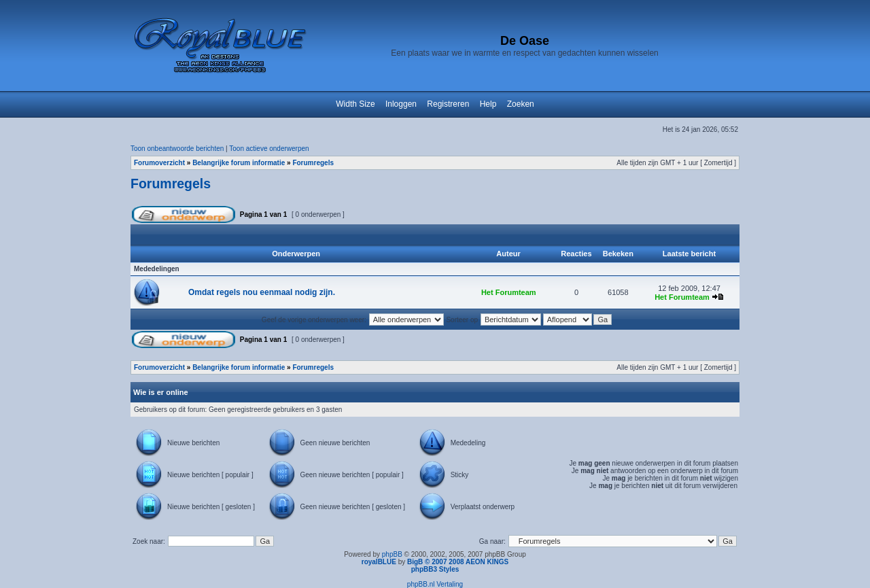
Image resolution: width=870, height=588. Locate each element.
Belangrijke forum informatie (239, 163)
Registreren (448, 104)
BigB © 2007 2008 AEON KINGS (458, 562)
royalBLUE (379, 562)
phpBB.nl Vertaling (435, 584)
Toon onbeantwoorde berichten (177, 149)
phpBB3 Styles (435, 569)
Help (488, 104)
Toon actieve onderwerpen (269, 149)
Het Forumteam (509, 292)
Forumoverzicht (159, 163)
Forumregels (313, 163)
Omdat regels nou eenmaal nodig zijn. (262, 292)
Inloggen (401, 104)
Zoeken (521, 104)
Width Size (355, 104)
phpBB (392, 554)
